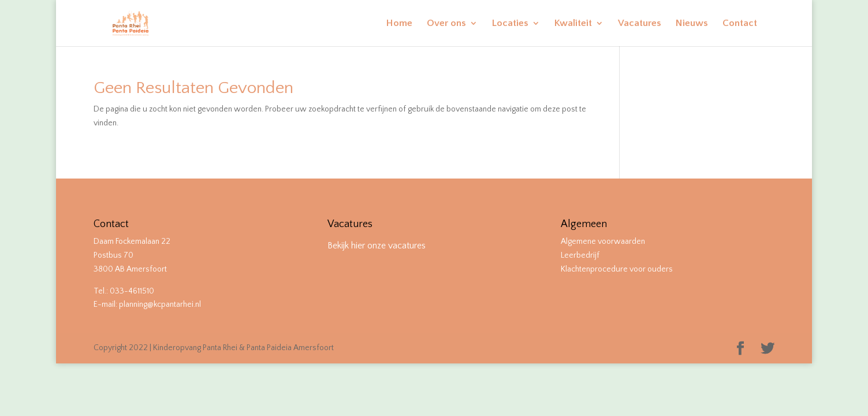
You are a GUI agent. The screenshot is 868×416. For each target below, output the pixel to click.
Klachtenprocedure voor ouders (617, 269)
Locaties (510, 24)
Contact (740, 24)
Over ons (446, 24)
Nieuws (692, 24)
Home (399, 24)
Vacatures (640, 24)
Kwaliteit (573, 24)
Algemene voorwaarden (603, 242)
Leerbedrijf (580, 255)
